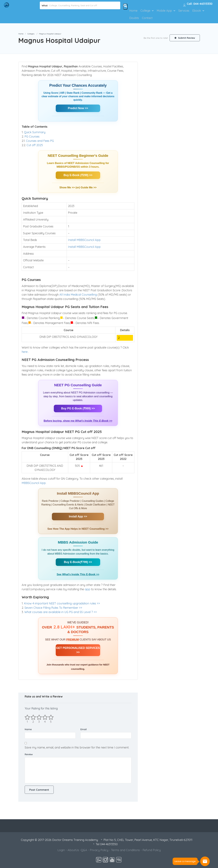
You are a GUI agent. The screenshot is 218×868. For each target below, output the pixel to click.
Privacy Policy (99, 850)
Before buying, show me (78, 421)
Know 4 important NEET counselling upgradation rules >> (62, 603)
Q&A (84, 850)
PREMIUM (73, 640)
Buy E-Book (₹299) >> (78, 175)
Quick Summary (35, 132)
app (88, 589)
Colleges (31, 34)
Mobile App (164, 11)
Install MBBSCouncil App (84, 240)
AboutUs (73, 850)
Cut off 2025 (35, 145)
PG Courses (32, 136)
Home (133, 11)
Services (184, 11)
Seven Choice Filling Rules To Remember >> (53, 608)
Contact (147, 18)
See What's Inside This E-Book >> (78, 574)
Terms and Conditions (125, 850)
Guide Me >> (89, 187)
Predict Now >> (78, 108)
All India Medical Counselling (78, 295)
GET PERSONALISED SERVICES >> (78, 650)
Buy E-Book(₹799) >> (78, 562)
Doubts (134, 18)
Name (28, 729)
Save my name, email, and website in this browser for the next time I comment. (77, 747)
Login (61, 850)
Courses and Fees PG (40, 141)
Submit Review (185, 38)
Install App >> (78, 516)
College (145, 11)
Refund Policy (152, 850)
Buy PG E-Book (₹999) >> (78, 408)
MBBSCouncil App (34, 483)
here (25, 352)
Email (84, 729)
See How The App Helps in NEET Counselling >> (78, 529)
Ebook (197, 11)
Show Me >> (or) (70, 187)
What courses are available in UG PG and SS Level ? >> (61, 612)
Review (29, 754)
